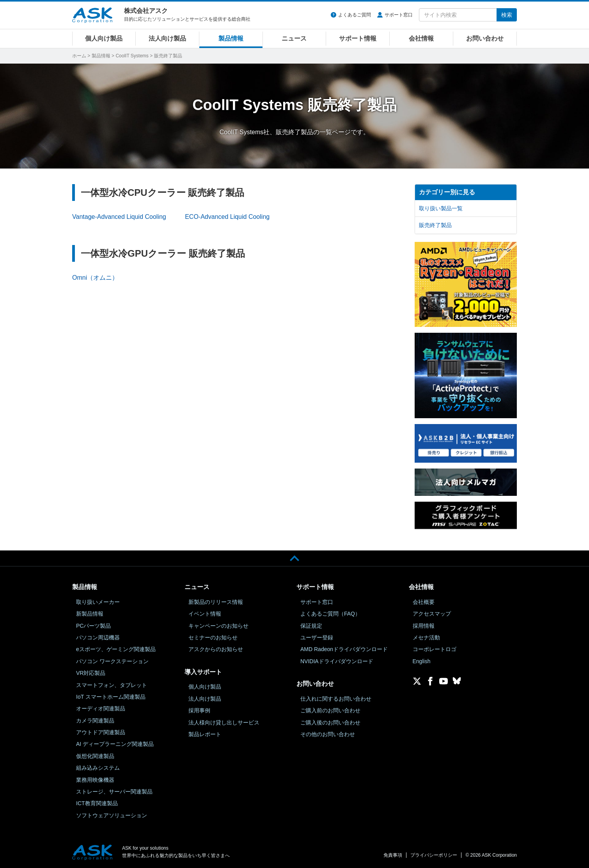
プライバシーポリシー (434, 855)
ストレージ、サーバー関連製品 (114, 792)
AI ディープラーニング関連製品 (115, 744)
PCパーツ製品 (93, 626)
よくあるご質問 (355, 15)
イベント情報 (205, 614)
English (422, 661)
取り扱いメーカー (98, 602)
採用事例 (199, 710)
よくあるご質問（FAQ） (330, 614)
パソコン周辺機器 (98, 637)
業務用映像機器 (95, 780)
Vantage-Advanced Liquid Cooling (119, 217)
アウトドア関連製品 (101, 732)
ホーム (79, 56)
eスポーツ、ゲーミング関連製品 (116, 649)
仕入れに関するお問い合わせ (336, 699)
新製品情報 (90, 614)
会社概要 (424, 602)
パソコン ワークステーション (112, 661)
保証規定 (311, 626)
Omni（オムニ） (95, 278)
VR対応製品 (91, 673)
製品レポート (205, 734)
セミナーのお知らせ (213, 637)
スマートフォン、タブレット (112, 685)
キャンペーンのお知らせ (218, 626)
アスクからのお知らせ (216, 649)
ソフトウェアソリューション (112, 815)
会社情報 (421, 38)
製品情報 (231, 38)
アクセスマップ (432, 614)
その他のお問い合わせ (328, 734)
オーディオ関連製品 (101, 708)
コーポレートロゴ (435, 649)
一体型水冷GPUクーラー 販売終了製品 (163, 253)
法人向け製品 (167, 38)
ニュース (294, 38)
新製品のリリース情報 (216, 602)
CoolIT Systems (132, 56)
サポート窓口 (399, 15)
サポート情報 (358, 38)
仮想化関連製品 (95, 756)
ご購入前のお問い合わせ (330, 710)
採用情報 (424, 626)
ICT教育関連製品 (97, 803)
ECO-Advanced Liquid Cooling (227, 217)
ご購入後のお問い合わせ (330, 722)
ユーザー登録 (317, 637)
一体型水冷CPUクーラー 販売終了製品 (162, 193)
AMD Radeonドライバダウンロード (344, 649)
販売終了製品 (435, 225)
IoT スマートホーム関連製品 (111, 697)
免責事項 (393, 855)
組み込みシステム (98, 768)
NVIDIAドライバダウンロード (337, 661)
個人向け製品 (104, 38)
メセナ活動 (426, 637)
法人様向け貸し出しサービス (224, 722)
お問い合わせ (485, 38)
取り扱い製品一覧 (441, 208)
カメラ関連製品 (95, 721)
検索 (507, 15)
